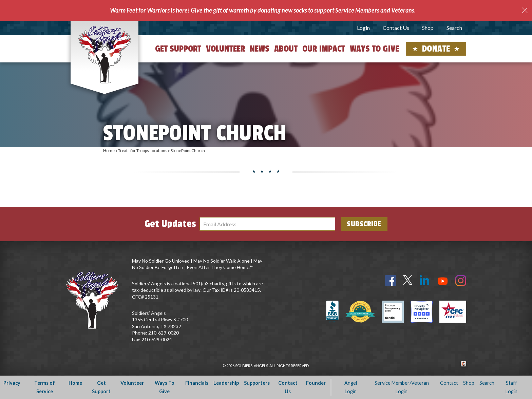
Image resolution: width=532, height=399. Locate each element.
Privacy (12, 383)
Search (454, 28)
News (260, 49)
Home (109, 150)
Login (363, 28)
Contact (449, 383)
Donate (436, 49)
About (286, 49)
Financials (197, 383)
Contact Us (396, 28)
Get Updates (170, 224)
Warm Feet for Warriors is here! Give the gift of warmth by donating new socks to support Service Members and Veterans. (263, 10)
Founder (316, 383)
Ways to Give (374, 49)
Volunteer (225, 49)
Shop (428, 28)
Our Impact (324, 49)
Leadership (226, 383)
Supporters (257, 383)
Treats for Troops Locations (143, 150)
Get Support (178, 49)
